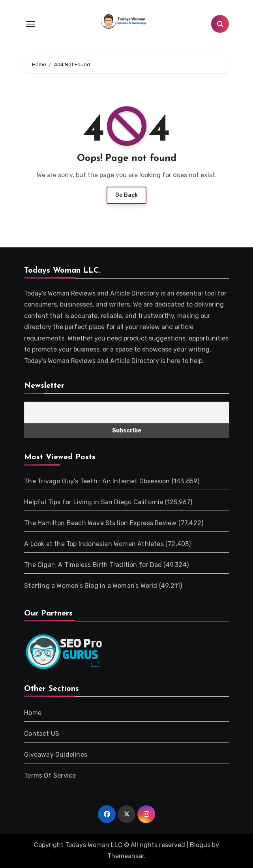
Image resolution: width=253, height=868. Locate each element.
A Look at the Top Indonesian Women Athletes (94, 544)
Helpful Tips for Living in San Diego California (94, 502)
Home (33, 713)
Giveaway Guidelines (56, 755)
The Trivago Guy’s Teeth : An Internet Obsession (97, 481)
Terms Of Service (50, 775)
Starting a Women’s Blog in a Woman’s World (91, 586)
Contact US (42, 734)
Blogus (200, 845)
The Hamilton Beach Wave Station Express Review (100, 523)
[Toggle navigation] (30, 24)
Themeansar (126, 856)
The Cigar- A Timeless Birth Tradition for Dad (93, 565)
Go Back (126, 195)
